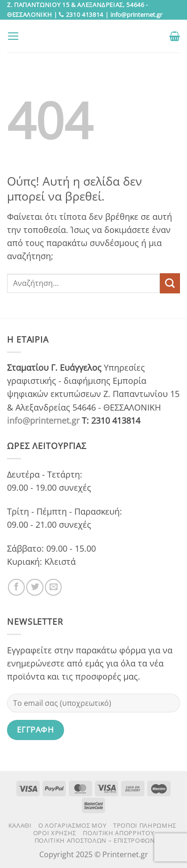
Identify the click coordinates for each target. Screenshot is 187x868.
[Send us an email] (53, 587)
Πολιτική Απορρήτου (118, 833)
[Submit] (170, 283)
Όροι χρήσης (55, 833)
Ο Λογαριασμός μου (72, 825)
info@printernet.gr (43, 420)
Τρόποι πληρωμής (145, 825)
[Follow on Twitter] (35, 587)
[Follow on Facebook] (16, 587)
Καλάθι (20, 825)
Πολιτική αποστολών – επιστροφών (95, 840)
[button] (13, 36)
